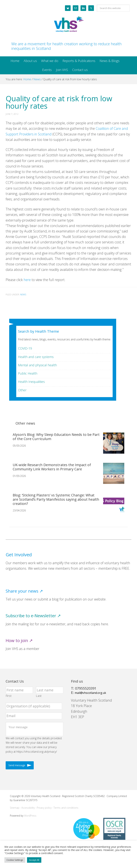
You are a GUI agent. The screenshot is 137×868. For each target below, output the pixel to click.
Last (39, 696)
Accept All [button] (34, 860)
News (23, 295)
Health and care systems (36, 357)
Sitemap (15, 808)
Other (22, 390)
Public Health (28, 373)
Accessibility (28, 808)
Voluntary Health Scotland (68, 24)
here (27, 280)
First (9, 696)
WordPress (30, 816)
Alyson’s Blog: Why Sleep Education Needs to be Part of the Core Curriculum (56, 437)
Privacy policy (44, 808)
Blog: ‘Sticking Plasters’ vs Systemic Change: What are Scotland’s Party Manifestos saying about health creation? (56, 499)
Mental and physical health (37, 365)
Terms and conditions (66, 808)
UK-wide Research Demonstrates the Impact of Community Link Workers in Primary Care (52, 467)
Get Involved (19, 555)
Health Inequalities (31, 382)
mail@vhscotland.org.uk (90, 693)
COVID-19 (25, 348)
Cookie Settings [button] (15, 860)
